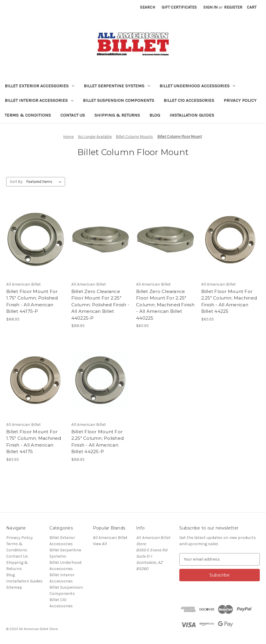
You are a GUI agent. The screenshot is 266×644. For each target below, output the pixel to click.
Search (147, 7)
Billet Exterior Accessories (40, 86)
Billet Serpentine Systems (117, 86)
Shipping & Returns (117, 115)
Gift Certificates (179, 7)
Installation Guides (192, 115)
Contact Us (73, 115)
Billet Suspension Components (119, 100)
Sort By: (16, 182)
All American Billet (110, 538)
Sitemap (14, 587)
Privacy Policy (240, 100)
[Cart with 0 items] (252, 7)
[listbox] (45, 182)
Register (233, 7)
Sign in (210, 7)
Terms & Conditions (28, 115)
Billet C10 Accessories (189, 100)
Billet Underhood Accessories (197, 86)
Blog (155, 115)
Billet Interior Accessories (39, 100)
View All (100, 544)
